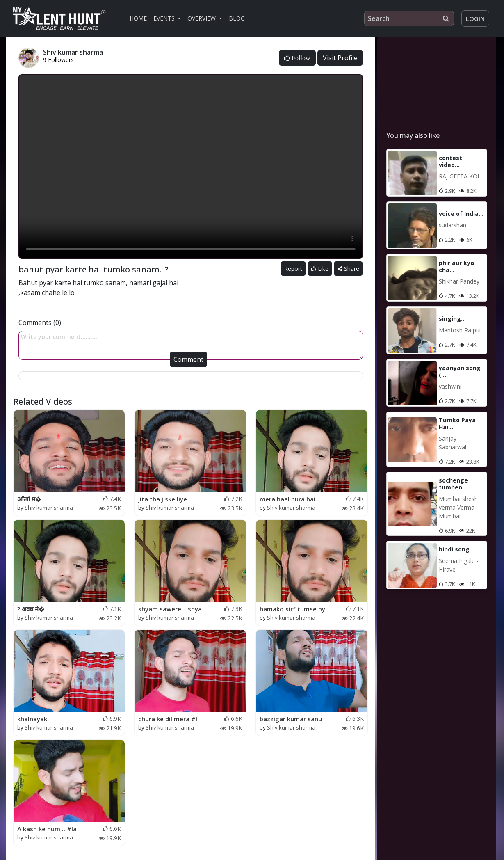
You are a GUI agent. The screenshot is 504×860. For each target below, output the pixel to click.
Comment (188, 359)
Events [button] (165, 18)
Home (138, 18)
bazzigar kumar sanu (291, 719)
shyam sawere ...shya (170, 609)
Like (320, 269)
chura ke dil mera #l (168, 719)
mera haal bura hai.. (289, 499)
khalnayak (32, 719)
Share (348, 269)
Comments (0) (40, 322)
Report (293, 269)
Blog (237, 18)
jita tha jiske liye (163, 499)
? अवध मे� (31, 609)
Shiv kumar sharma (49, 508)
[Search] (409, 18)
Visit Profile (340, 58)
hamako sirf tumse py (292, 609)
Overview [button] (202, 18)
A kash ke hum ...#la (47, 829)
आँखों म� (29, 499)
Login (475, 18)
